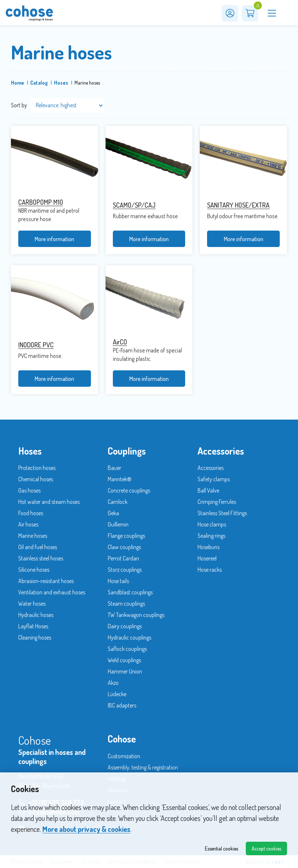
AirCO (120, 342)
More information (54, 239)
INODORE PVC (36, 345)
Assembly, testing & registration (143, 767)
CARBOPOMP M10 (41, 202)
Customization (124, 756)
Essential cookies (221, 848)
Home (18, 83)
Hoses (61, 83)
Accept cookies (266, 848)
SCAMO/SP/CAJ (134, 205)
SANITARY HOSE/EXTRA (238, 205)
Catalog (39, 83)
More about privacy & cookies (86, 829)
